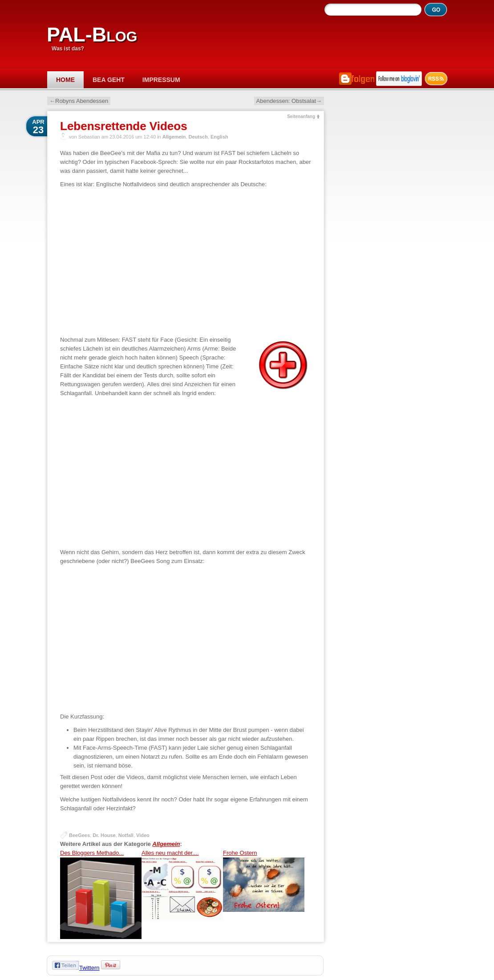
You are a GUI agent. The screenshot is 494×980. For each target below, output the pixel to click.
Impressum (161, 80)
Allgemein (174, 137)
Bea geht (109, 80)
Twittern (89, 968)
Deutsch (198, 137)
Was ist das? (68, 49)
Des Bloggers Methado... (101, 894)
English (219, 137)
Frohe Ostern (264, 894)
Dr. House (104, 835)
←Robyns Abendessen (79, 101)
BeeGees (79, 835)
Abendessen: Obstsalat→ (289, 101)
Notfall (126, 835)
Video (143, 835)
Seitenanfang (301, 116)
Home (65, 80)
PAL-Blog (92, 35)
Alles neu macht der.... (182, 894)
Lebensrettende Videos (124, 126)
